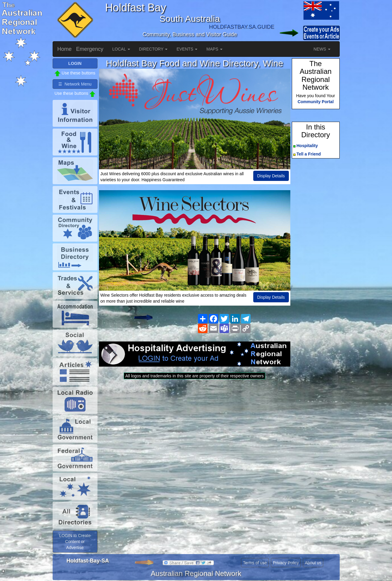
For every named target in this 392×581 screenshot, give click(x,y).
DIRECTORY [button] (153, 49)
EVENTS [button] (187, 49)
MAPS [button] (214, 49)
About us (313, 563)
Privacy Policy (286, 563)
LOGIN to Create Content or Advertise (75, 542)
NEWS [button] (322, 49)
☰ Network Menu (75, 84)
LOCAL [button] (121, 49)
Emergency (90, 49)
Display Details (271, 176)
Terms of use (255, 563)
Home (65, 49)
